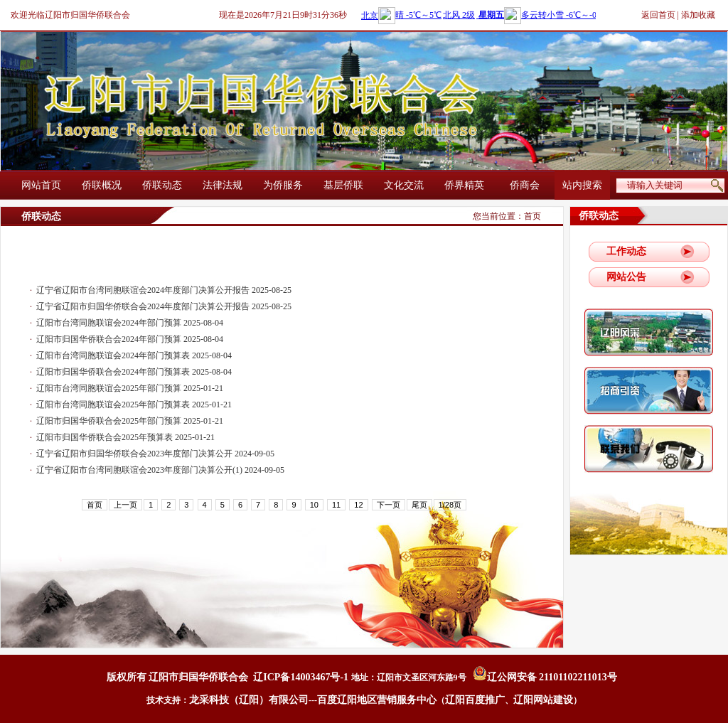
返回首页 (658, 15)
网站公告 (626, 277)
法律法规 (223, 185)
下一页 (389, 505)
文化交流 (404, 185)
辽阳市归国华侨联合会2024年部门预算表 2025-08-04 (134, 372)
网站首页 (41, 185)
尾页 (419, 505)
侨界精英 (464, 185)
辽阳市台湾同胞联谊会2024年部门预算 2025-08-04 (130, 323)
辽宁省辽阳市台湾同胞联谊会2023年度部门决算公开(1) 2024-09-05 (160, 470)
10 (314, 505)
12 (358, 505)
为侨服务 (283, 185)
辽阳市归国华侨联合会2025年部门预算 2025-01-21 (130, 421)
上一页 (125, 505)
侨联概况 (102, 185)
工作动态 (626, 251)
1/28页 (450, 505)
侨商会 (525, 185)
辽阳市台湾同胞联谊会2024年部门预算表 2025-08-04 (134, 355)
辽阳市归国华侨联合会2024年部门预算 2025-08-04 (130, 339)
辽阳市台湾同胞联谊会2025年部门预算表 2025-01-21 (134, 405)
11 (336, 505)
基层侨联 (343, 185)
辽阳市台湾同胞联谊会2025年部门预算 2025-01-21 (130, 388)
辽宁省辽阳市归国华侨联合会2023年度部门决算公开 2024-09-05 (155, 454)
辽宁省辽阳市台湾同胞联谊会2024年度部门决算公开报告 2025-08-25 (164, 290)
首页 (532, 216)
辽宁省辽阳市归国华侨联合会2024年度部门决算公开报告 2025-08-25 (164, 306)
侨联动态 (162, 185)
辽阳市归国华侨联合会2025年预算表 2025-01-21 (125, 437)
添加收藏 (698, 15)
